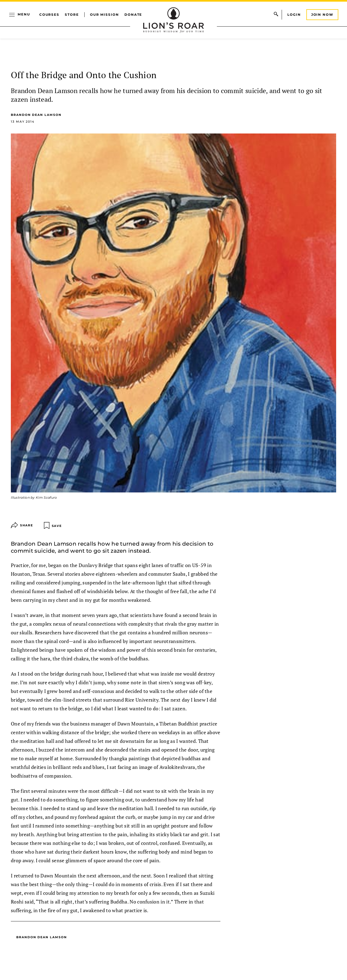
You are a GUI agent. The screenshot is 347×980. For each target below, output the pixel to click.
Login (294, 15)
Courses (49, 15)
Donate (133, 15)
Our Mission (105, 15)
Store (72, 15)
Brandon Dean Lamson (36, 115)
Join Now (322, 15)
